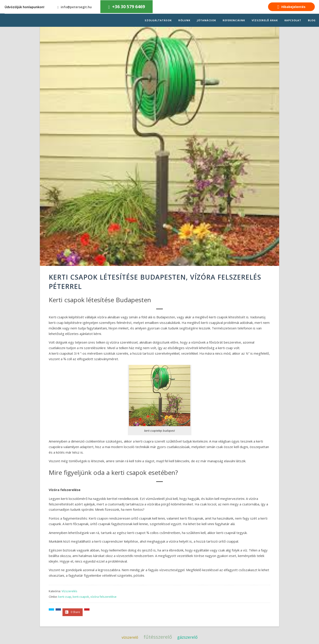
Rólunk (184, 20)
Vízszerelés (69, 591)
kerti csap (65, 597)
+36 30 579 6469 (126, 7)
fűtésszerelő (158, 637)
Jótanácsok (206, 20)
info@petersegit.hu (75, 7)
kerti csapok (81, 597)
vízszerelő (130, 637)
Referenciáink (234, 20)
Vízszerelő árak (265, 20)
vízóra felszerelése (103, 597)
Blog (312, 20)
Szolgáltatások (158, 20)
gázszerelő (187, 637)
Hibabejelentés (291, 7)
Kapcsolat (293, 20)
